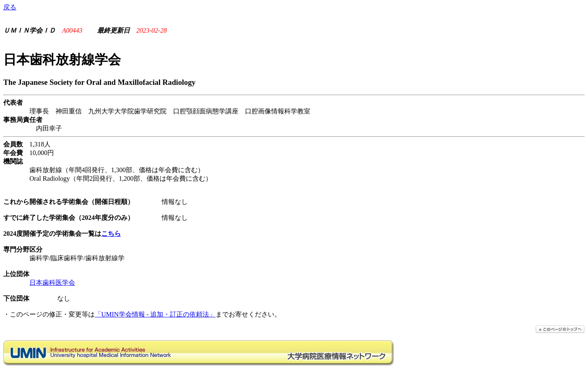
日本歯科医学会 (52, 282)
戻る (10, 7)
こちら (111, 234)
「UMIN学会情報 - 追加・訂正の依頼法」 (155, 314)
